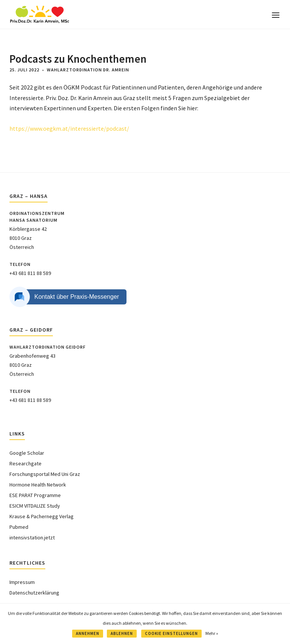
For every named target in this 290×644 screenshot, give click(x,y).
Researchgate (25, 463)
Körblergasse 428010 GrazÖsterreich (28, 238)
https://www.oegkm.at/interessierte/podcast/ (69, 128)
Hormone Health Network (38, 485)
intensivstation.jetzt (32, 537)
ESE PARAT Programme (35, 495)
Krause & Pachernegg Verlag (42, 516)
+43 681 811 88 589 (30, 273)
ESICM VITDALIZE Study (35, 506)
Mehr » (212, 633)
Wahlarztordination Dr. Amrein (88, 70)
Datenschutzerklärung (34, 593)
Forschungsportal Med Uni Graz (45, 474)
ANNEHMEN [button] (88, 633)
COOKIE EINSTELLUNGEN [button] (171, 633)
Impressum (22, 582)
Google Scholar (27, 453)
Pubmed (19, 527)
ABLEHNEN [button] (122, 633)
